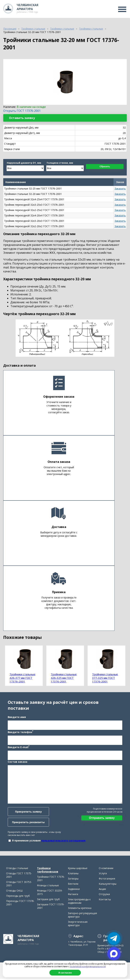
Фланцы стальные (48, 887)
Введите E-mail (18, 747)
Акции (102, 890)
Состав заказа (17, 762)
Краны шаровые (78, 869)
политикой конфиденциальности (88, 966)
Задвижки (74, 890)
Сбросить (105, 167)
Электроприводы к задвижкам (79, 902)
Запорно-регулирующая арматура (82, 916)
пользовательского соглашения (63, 841)
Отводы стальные (17, 869)
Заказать (120, 189)
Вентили (73, 885)
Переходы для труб (18, 897)
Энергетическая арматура (78, 925)
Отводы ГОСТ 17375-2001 (19, 876)
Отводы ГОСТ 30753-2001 (19, 885)
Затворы (73, 880)
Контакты (105, 901)
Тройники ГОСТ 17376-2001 (51, 880)
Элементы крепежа (80, 909)
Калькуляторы (108, 885)
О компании (106, 869)
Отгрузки (104, 895)
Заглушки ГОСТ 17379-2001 (51, 907)
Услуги (103, 875)
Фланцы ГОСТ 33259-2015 (50, 894)
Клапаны (73, 875)
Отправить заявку (102, 818)
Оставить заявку (22, 118)
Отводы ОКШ (14, 892)
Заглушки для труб (48, 900)
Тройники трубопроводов (48, 871)
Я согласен (65, 973)
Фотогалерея (107, 880)
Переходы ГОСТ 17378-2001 (20, 904)
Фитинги (73, 895)
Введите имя (17, 718)
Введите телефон (20, 732)
